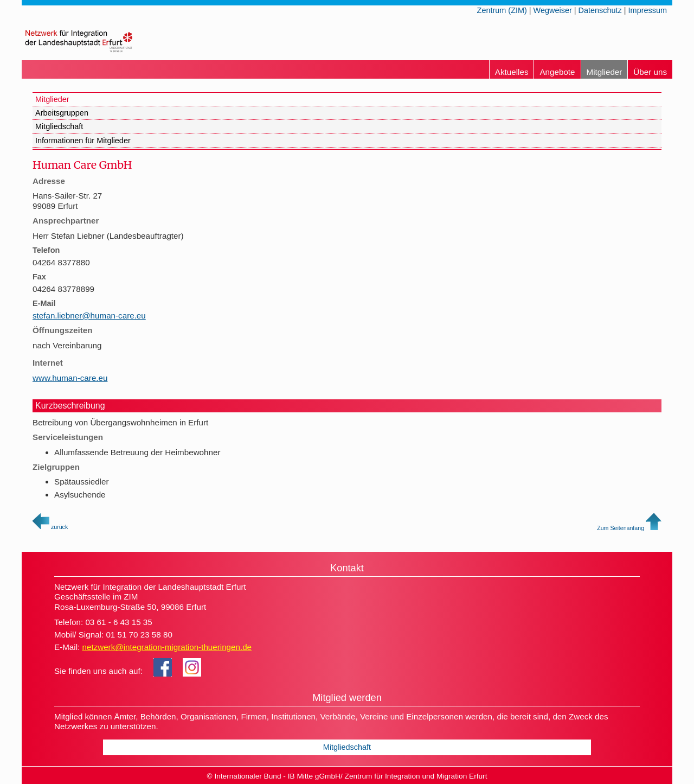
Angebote (557, 72)
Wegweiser (553, 10)
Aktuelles (512, 72)
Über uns (650, 72)
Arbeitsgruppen (62, 113)
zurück (50, 527)
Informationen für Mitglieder (83, 141)
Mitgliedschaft (59, 126)
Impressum (648, 10)
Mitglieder (605, 72)
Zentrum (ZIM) (502, 10)
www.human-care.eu (70, 378)
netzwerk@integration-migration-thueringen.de (167, 647)
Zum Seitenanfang (629, 528)
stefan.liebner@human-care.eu (89, 315)
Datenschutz (600, 10)
